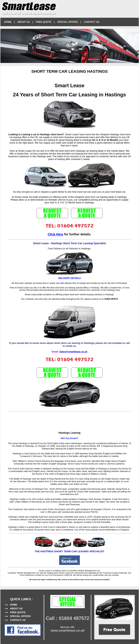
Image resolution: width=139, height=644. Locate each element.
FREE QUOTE (44, 22)
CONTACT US (92, 22)
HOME (8, 22)
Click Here (55, 234)
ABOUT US (24, 22)
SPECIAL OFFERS (68, 22)
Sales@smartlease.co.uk (73, 352)
